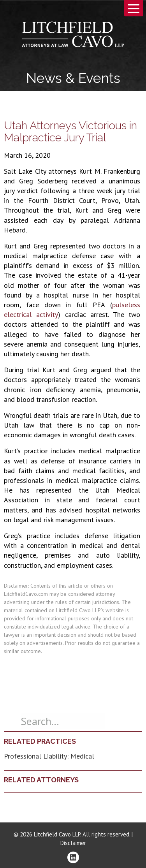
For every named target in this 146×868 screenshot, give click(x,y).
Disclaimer (73, 843)
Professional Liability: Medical (49, 756)
